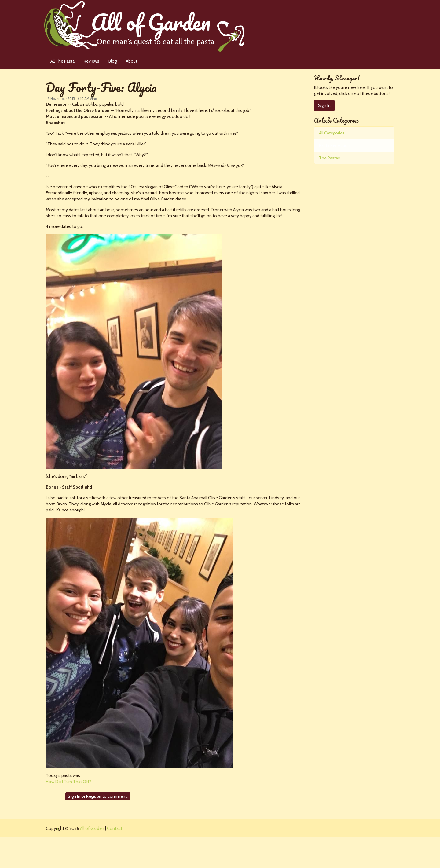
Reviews (92, 61)
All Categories (332, 133)
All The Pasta (62, 61)
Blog (113, 61)
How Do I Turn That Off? (68, 782)
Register (94, 796)
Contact (115, 828)
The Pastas (330, 158)
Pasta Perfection (335, 145)
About (132, 61)
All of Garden (168, 26)
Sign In (74, 796)
